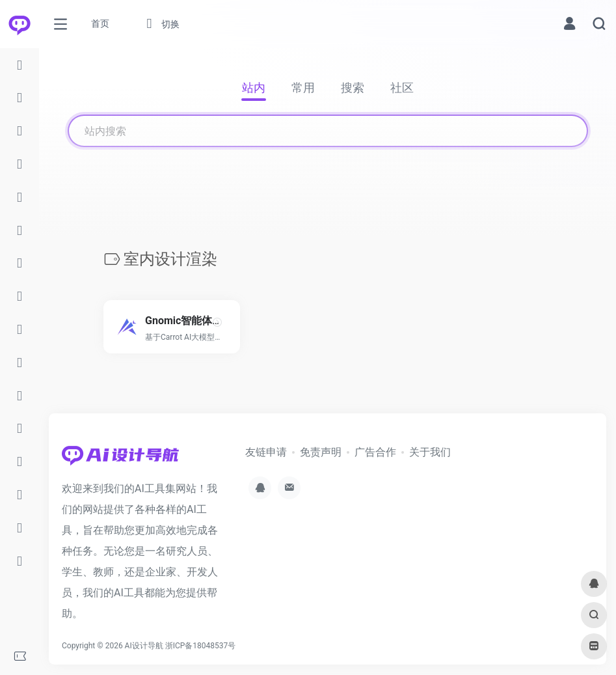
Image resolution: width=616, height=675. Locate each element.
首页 (100, 23)
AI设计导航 (144, 646)
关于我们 (430, 452)
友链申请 (266, 452)
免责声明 (321, 452)
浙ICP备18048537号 (201, 646)
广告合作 (375, 452)
